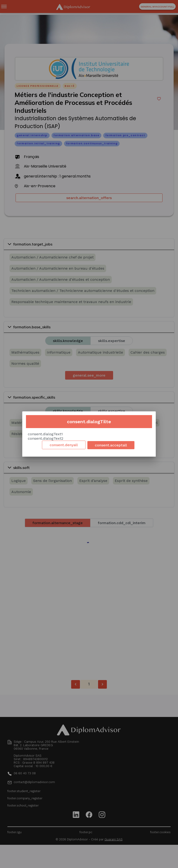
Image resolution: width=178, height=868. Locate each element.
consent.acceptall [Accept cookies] (111, 445)
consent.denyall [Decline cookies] (64, 445)
